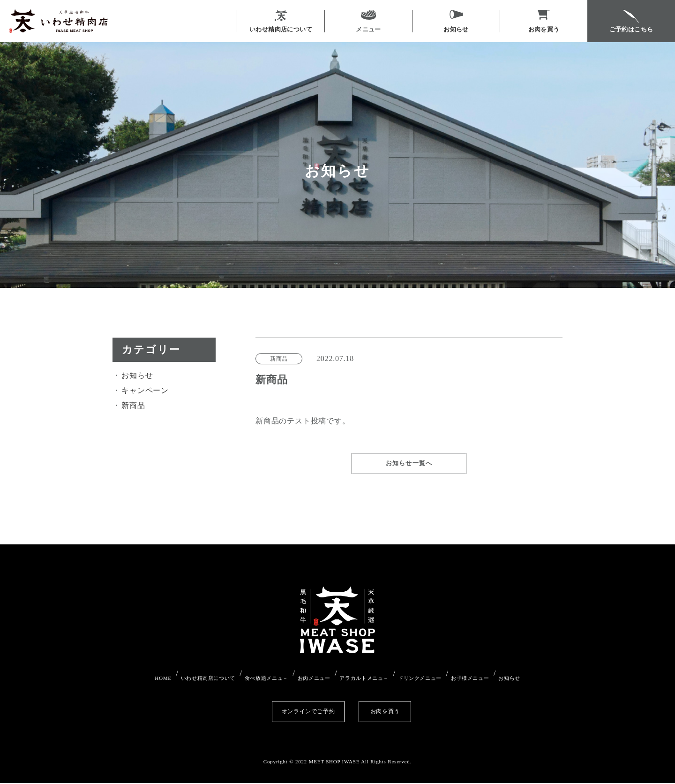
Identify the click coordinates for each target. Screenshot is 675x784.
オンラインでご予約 (276, 712)
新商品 (133, 405)
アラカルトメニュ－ (368, 683)
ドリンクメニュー (432, 683)
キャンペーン (145, 390)
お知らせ (137, 375)
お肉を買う (398, 712)
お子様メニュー (491, 683)
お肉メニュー (310, 683)
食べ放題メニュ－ (255, 683)
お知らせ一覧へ (409, 473)
